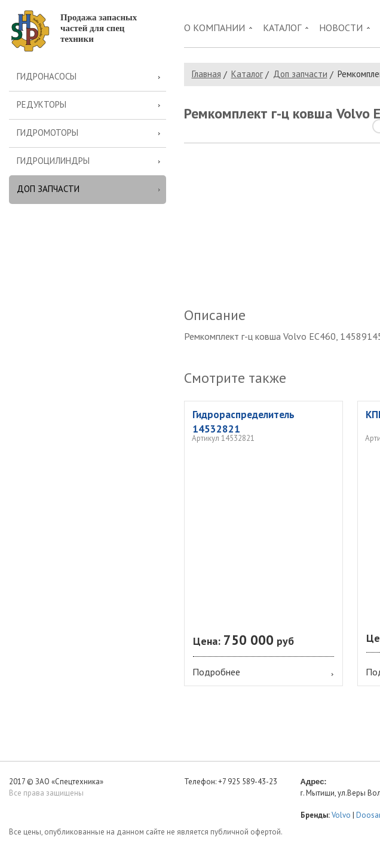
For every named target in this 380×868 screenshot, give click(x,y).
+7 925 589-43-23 (248, 782)
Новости (341, 28)
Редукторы (42, 104)
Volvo (341, 815)
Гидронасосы (47, 76)
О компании (214, 28)
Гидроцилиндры (53, 161)
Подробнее (216, 672)
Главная (206, 74)
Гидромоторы (47, 133)
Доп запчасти (48, 189)
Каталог (282, 28)
